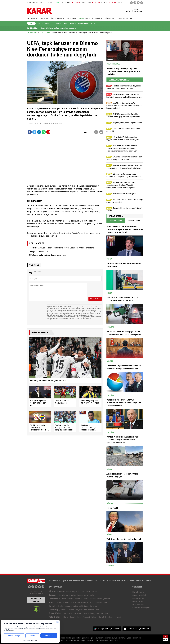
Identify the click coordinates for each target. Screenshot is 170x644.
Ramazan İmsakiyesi (141, 608)
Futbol (40, 23)
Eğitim (94, 591)
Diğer (93, 23)
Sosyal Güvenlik (95, 599)
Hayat (88, 19)
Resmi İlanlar (122, 19)
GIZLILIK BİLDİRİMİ (109, 581)
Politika (62, 591)
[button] (82, 132)
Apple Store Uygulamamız (138, 629)
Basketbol (49, 23)
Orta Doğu (63, 595)
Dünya (53, 19)
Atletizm (73, 23)
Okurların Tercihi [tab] (116, 221)
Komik (87, 613)
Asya (86, 595)
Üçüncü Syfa (72, 591)
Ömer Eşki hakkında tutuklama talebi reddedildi (59, 28)
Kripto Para (72, 19)
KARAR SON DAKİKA (36, 600)
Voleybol (58, 23)
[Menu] (131, 19)
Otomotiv (78, 599)
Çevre (88, 591)
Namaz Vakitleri (139, 595)
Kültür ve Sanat (98, 617)
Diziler (61, 606)
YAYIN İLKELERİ (79, 581)
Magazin (68, 606)
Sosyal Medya (81, 610)
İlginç (93, 613)
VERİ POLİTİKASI (123, 581)
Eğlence (94, 606)
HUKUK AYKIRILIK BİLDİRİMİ (140, 581)
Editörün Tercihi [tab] (134, 221)
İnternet (71, 610)
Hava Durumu (138, 592)
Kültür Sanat (84, 606)
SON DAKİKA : (33, 28)
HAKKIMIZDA (53, 581)
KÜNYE (69, 581)
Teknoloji (53, 610)
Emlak (70, 599)
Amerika (72, 595)
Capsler (73, 617)
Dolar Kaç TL (138, 601)
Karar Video (98, 19)
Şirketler (106, 599)
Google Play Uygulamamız (109, 629)
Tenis (65, 23)
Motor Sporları (84, 23)
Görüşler (109, 19)
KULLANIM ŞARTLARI (93, 581)
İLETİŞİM (63, 581)
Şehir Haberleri (139, 605)
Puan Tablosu (138, 598)
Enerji (85, 599)
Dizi (74, 613)
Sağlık (75, 606)
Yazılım (91, 610)
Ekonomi (61, 19)
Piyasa (64, 599)
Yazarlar (44, 19)
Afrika (92, 595)
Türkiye (81, 591)
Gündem (68, 613)
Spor (81, 19)
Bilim (97, 610)
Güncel (35, 19)
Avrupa (80, 595)
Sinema (80, 613)
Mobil (64, 610)
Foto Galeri (54, 617)
